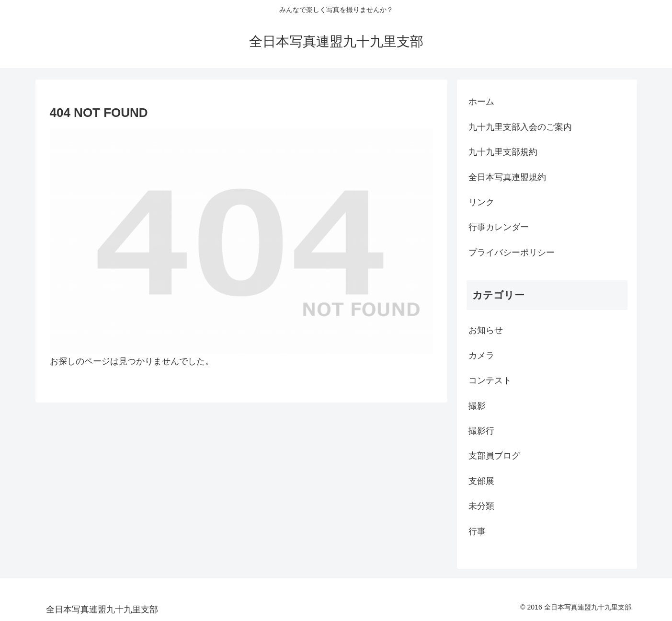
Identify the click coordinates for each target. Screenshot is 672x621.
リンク (481, 202)
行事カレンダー (499, 227)
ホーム (481, 102)
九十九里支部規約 (503, 152)
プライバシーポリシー (512, 253)
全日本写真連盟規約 (507, 177)
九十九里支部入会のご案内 (520, 127)
